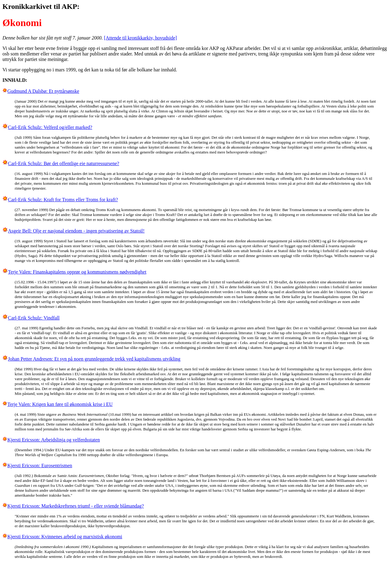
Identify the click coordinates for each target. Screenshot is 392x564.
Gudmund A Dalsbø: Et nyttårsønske (43, 91)
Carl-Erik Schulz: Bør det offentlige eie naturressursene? (64, 163)
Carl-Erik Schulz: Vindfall (34, 318)
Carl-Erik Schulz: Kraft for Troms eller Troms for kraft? (63, 200)
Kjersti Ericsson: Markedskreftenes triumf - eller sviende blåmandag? (76, 506)
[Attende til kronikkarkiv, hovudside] (141, 38)
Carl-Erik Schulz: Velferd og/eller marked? (50, 127)
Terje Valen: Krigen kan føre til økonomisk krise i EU (60, 404)
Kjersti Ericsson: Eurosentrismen (40, 466)
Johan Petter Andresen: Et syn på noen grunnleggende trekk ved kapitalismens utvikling (94, 359)
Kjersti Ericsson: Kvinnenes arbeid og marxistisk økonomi (65, 537)
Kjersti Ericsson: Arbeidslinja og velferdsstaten (54, 440)
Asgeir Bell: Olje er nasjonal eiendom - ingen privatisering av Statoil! (76, 231)
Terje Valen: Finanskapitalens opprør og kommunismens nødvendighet (77, 272)
